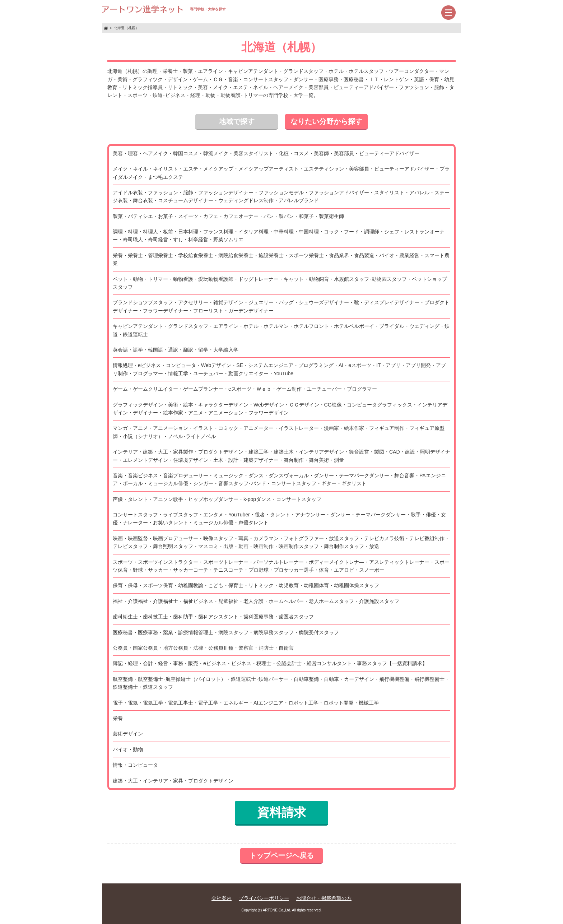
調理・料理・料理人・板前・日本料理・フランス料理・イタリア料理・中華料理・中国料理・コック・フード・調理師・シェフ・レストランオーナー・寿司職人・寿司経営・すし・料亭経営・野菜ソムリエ (279, 236)
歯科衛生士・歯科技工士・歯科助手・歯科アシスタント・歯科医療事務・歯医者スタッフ (213, 617)
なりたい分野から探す (326, 121)
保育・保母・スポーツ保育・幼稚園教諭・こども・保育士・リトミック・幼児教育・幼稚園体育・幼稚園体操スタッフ (246, 585)
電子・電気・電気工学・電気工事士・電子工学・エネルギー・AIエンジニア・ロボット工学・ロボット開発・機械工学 (246, 703)
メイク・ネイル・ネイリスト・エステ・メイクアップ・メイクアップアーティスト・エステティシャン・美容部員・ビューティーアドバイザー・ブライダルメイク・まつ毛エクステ (281, 173)
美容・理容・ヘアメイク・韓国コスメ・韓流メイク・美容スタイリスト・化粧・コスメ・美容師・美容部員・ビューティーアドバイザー (266, 153)
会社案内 (222, 898)
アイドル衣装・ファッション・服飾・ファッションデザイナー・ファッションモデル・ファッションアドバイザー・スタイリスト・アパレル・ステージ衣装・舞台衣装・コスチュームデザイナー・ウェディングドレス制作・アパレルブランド (281, 196)
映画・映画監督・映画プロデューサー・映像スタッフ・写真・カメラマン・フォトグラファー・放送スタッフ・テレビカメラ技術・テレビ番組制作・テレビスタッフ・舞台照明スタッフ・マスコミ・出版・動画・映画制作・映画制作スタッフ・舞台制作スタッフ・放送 (281, 542)
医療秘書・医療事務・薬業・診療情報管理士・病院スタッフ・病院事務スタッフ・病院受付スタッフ (226, 632)
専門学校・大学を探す (164, 9)
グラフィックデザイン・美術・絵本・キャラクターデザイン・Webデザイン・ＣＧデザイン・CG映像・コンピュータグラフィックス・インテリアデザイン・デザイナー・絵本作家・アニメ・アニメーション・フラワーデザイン (280, 409)
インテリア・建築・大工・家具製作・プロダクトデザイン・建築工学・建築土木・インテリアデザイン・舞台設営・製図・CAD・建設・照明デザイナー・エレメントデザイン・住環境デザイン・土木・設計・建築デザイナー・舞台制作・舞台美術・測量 (281, 456)
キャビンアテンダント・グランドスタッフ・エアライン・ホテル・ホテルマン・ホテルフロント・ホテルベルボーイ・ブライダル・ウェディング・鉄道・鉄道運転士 (281, 330)
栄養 (118, 718)
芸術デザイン (128, 734)
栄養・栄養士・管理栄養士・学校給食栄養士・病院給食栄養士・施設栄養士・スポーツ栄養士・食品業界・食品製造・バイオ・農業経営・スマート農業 (281, 259)
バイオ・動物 (128, 749)
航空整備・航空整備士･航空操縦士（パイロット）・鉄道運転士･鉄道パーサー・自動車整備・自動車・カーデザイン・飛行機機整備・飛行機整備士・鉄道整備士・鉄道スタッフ (281, 683)
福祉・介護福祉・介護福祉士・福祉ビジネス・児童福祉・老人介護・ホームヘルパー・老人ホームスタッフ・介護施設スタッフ (256, 601)
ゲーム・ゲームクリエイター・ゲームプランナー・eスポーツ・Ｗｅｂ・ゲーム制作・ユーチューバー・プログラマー (245, 389)
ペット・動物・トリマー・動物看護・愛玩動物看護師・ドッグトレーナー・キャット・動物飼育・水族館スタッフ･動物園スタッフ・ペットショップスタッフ (280, 283)
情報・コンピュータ (135, 765)
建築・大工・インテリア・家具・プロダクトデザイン (173, 781)
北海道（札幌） (126, 28)
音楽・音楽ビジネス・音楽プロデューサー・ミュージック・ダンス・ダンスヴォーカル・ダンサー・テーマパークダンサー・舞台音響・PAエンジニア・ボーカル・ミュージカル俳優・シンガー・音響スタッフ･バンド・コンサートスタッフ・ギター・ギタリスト (279, 479)
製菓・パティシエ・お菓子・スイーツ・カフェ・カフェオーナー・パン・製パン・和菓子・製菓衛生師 (228, 216)
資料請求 (281, 812)
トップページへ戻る (281, 855)
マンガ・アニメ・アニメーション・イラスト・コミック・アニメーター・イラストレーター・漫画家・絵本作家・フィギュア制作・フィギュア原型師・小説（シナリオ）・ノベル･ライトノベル (279, 432)
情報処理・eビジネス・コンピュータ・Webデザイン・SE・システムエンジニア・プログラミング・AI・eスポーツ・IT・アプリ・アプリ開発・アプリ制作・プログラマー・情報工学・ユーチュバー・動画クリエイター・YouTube (279, 369)
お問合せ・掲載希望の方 (324, 898)
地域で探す (237, 121)
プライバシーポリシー (264, 898)
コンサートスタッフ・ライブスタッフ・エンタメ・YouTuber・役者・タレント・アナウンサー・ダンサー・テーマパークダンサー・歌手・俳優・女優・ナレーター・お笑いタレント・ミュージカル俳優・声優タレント (279, 519)
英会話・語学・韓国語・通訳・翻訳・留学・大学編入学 (176, 350)
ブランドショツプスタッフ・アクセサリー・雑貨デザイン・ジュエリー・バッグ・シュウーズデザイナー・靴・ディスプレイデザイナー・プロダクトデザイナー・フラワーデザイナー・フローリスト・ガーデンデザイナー (281, 306)
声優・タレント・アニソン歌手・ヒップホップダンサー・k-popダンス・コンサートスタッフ (217, 499)
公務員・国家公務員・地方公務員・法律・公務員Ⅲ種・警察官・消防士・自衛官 (203, 648)
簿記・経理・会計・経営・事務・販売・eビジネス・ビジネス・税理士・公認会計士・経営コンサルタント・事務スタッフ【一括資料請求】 (270, 663)
